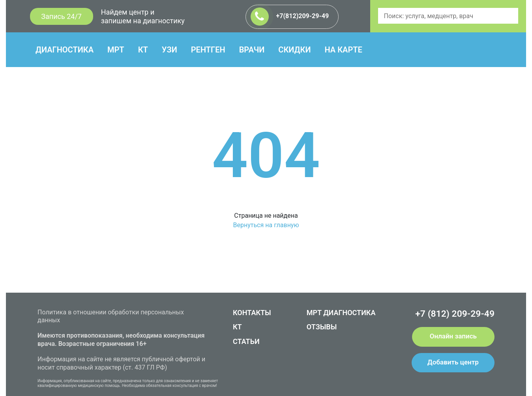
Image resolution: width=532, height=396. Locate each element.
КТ (143, 50)
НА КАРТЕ (343, 50)
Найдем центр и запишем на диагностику (143, 16)
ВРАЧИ (252, 50)
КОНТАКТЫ (252, 313)
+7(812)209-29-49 (290, 17)
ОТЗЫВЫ (322, 327)
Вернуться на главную (266, 225)
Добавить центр (453, 362)
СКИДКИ (294, 50)
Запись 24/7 (61, 16)
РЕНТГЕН (208, 50)
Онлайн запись (453, 336)
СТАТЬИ (246, 341)
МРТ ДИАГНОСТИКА (341, 313)
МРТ (116, 50)
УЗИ (170, 50)
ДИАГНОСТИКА (65, 50)
